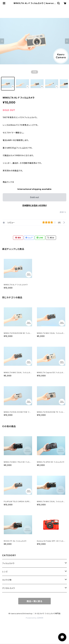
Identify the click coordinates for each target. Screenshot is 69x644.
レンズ (5, 572)
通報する (63, 212)
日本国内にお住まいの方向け (34, 205)
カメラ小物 (7, 580)
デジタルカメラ (9, 588)
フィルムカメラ (8, 563)
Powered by (34, 618)
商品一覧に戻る (34, 601)
